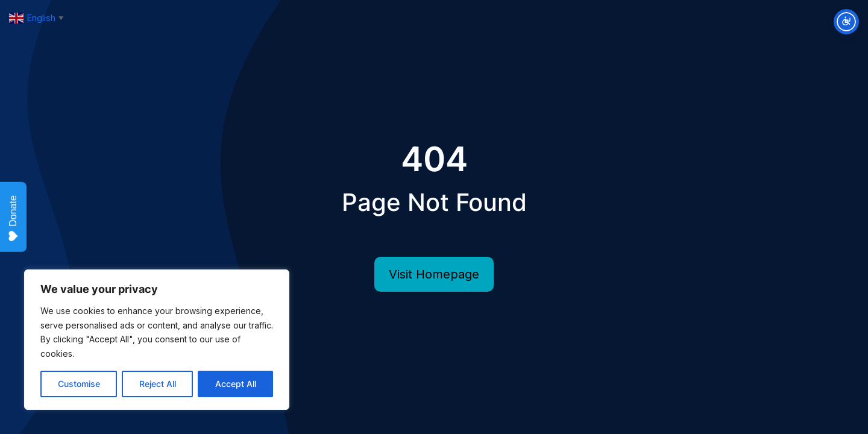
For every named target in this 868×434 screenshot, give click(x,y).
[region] (157, 340)
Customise (79, 384)
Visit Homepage (434, 274)
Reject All (158, 384)
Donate (13, 219)
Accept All (236, 384)
